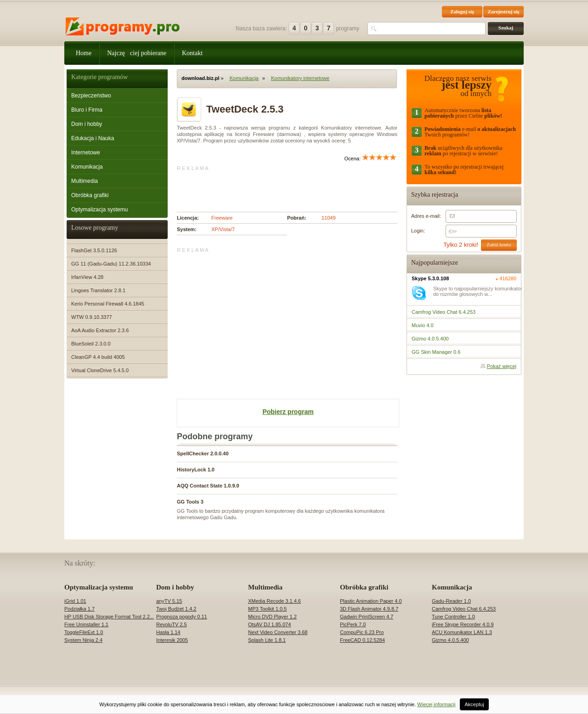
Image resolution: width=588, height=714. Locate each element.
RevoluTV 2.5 (172, 624)
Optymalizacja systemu (99, 210)
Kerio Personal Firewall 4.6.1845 (108, 304)
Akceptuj (474, 704)
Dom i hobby (87, 124)
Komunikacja (87, 167)
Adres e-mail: (426, 216)
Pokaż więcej (502, 366)
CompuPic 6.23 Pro (362, 632)
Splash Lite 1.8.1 (267, 640)
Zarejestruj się (504, 11)
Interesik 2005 (172, 640)
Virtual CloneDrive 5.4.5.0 (100, 370)
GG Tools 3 (190, 502)
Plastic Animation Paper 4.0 (371, 601)
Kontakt (192, 53)
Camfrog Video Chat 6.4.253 (464, 609)
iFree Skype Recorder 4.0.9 (463, 624)
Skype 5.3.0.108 (430, 278)
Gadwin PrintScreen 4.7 (367, 617)
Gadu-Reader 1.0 (451, 601)
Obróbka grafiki (90, 195)
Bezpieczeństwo (91, 96)
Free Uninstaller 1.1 (86, 624)
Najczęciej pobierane (137, 53)
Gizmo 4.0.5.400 (450, 640)
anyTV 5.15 (169, 601)
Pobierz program (288, 412)
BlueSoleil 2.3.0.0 (91, 344)
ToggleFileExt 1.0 (84, 632)
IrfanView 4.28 (87, 277)
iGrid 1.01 (75, 601)
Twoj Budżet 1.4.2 (176, 609)
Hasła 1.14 (168, 632)
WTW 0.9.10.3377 (92, 317)
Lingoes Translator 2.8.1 (98, 290)
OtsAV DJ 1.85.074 (269, 624)
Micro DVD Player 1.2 (272, 617)
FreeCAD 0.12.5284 (362, 640)
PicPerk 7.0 (353, 624)
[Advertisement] (284, 185)
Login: (418, 231)
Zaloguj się (462, 11)
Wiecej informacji (436, 704)
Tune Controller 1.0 (453, 617)
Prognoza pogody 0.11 (182, 617)
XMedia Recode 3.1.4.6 (274, 601)
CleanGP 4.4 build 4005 (98, 357)
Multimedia (85, 181)
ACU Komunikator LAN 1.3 (462, 632)
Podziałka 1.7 (79, 609)
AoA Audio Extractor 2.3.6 (100, 330)
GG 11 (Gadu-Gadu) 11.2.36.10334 (111, 264)
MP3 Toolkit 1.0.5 (267, 609)
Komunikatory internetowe (300, 78)
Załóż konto (499, 244)
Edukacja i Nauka (93, 138)
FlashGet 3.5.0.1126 (94, 250)
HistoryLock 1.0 (196, 470)
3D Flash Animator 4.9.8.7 (369, 609)
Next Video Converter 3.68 (278, 632)
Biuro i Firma (87, 110)
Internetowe (86, 153)
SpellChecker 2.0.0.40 (203, 453)
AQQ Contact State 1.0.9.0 (208, 486)
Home (84, 53)
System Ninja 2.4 (83, 640)
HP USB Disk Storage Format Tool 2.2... (109, 617)
